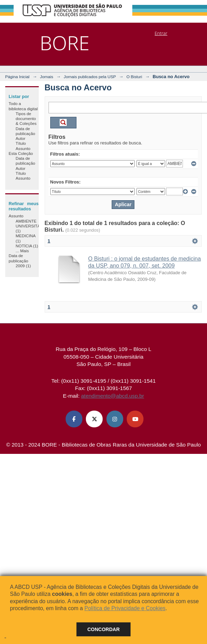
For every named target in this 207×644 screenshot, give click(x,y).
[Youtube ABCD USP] (135, 419)
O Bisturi (134, 77)
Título (21, 143)
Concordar (103, 629)
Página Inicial (17, 77)
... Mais (22, 251)
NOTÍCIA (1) (27, 246)
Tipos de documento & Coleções (26, 119)
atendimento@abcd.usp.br (112, 396)
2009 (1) (23, 266)
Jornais (47, 77)
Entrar (161, 33)
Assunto (23, 148)
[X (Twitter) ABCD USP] (94, 419)
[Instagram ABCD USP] (115, 419)
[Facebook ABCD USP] (74, 419)
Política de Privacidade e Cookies (125, 608)
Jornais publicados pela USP (90, 77)
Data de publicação (25, 131)
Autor (21, 138)
